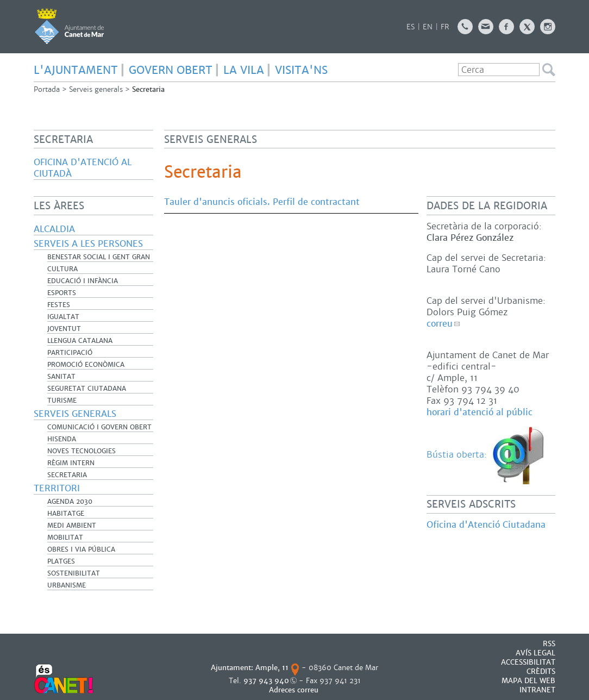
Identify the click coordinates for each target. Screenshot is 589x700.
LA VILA (244, 70)
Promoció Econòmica (86, 365)
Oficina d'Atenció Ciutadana (486, 525)
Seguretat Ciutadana (87, 389)
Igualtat (63, 317)
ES (411, 27)
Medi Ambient (72, 526)
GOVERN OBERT (171, 70)
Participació (70, 353)
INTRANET (537, 690)
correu (440, 324)
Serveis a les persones (88, 244)
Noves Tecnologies (82, 451)
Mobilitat (65, 537)
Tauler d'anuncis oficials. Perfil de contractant (262, 202)
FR (445, 27)
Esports (62, 293)
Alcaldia (54, 229)
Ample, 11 (272, 668)
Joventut (64, 329)
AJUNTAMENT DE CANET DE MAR (69, 26)
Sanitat (61, 377)
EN (428, 27)
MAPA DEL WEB (528, 681)
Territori (57, 488)
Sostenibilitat (74, 573)
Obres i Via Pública (81, 549)
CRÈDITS (541, 671)
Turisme (62, 401)
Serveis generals (96, 89)
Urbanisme (67, 585)
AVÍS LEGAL (535, 653)
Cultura (62, 269)
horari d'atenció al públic (480, 412)
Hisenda (62, 439)
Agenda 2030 (70, 502)
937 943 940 (266, 681)
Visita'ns (301, 70)
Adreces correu (295, 690)
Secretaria (67, 475)
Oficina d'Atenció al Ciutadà (83, 168)
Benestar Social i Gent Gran (99, 257)
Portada (47, 89)
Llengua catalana (80, 341)
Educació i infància (83, 281)
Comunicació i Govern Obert (99, 427)
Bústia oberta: (488, 455)
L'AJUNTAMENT (76, 70)
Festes (59, 305)
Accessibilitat (528, 662)
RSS (549, 644)
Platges (61, 561)
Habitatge (66, 514)
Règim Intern (71, 463)
